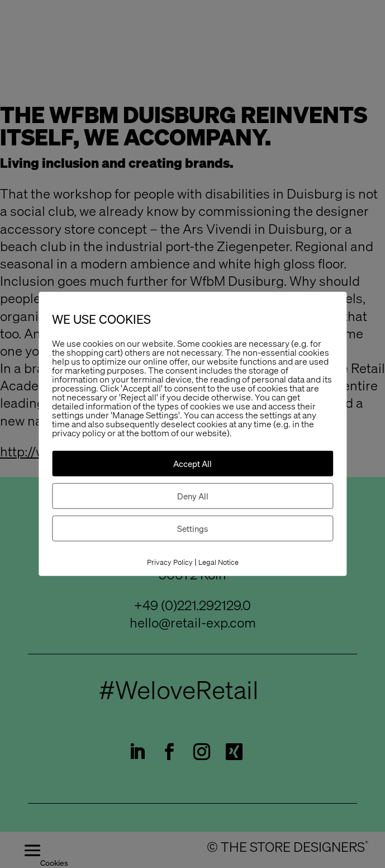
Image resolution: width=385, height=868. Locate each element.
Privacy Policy (170, 562)
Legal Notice (218, 562)
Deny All (193, 496)
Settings (193, 529)
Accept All (193, 464)
